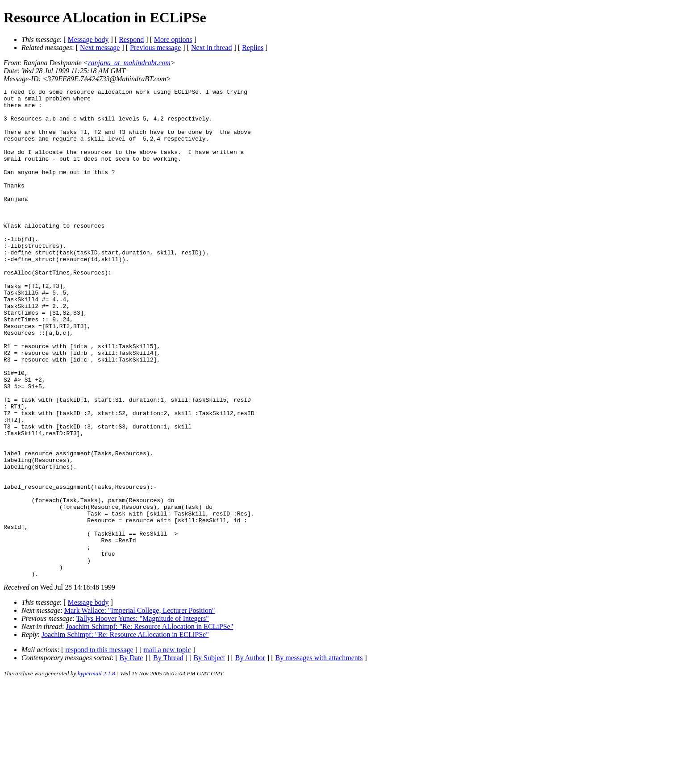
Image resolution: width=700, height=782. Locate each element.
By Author (250, 755)
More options (173, 40)
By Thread (168, 755)
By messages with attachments (319, 755)
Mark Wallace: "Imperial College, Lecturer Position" (140, 708)
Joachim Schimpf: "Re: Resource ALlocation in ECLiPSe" (149, 724)
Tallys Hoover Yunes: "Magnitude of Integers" (143, 716)
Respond (131, 40)
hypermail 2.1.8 (96, 771)
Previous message (155, 48)
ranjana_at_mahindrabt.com (129, 63)
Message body (88, 40)
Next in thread (212, 48)
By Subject (209, 755)
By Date (131, 755)
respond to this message (99, 747)
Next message (100, 48)
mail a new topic (167, 747)
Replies (253, 48)
